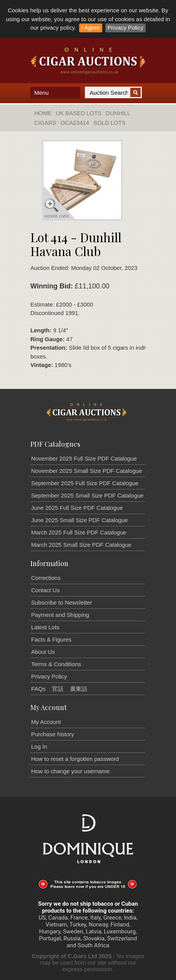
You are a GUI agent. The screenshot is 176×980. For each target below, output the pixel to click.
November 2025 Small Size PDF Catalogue (86, 471)
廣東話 (79, 689)
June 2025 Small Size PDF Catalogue (80, 520)
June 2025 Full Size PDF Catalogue (77, 508)
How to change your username (70, 771)
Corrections (46, 578)
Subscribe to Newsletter (61, 602)
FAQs (38, 689)
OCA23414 (75, 123)
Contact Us (45, 590)
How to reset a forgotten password (75, 759)
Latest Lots (45, 627)
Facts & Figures (51, 639)
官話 (58, 689)
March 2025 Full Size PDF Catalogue (79, 532)
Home (43, 113)
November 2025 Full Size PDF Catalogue (84, 458)
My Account (46, 722)
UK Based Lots (79, 113)
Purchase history (53, 734)
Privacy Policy (125, 28)
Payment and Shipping (60, 615)
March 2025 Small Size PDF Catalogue (81, 545)
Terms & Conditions (56, 664)
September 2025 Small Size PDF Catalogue (87, 495)
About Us (43, 652)
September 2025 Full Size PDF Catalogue (85, 483)
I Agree (91, 28)
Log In (39, 746)
